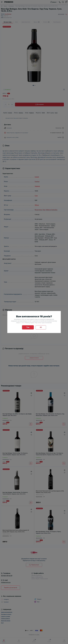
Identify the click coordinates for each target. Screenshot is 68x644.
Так (28, 327)
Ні (41, 327)
